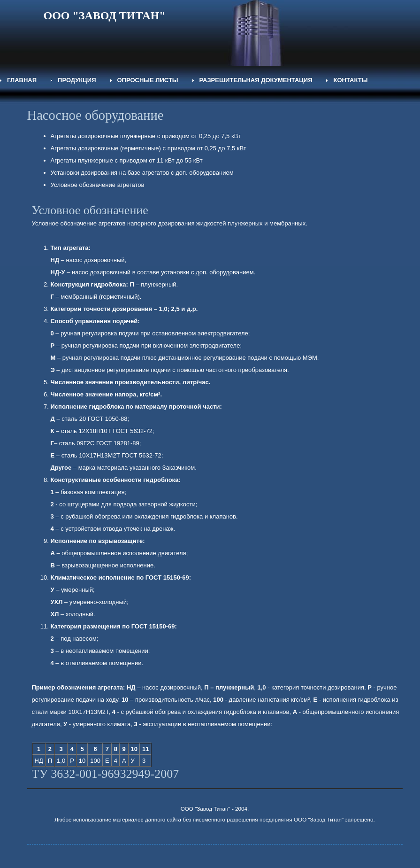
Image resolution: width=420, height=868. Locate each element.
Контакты (350, 80)
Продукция (77, 80)
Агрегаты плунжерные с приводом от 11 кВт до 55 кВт (127, 160)
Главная (22, 80)
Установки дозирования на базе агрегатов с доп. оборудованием (142, 173)
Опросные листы (148, 80)
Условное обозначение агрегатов (98, 185)
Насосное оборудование (95, 115)
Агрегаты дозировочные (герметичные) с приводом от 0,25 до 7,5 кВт (149, 148)
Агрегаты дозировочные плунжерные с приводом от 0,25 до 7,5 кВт (146, 136)
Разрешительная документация (256, 80)
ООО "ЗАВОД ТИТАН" (105, 15)
